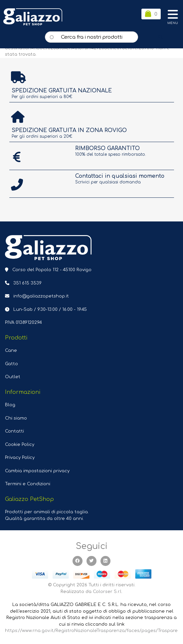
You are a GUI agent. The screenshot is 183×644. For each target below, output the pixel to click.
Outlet (13, 377)
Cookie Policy (20, 445)
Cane (11, 351)
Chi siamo (16, 418)
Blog (10, 405)
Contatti (14, 431)
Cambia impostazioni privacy (37, 471)
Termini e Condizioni (28, 484)
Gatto (11, 364)
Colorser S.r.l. (108, 592)
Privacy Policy (20, 458)
